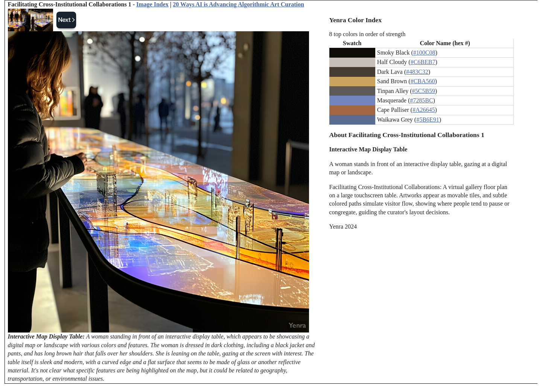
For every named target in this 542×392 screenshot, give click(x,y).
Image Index (152, 4)
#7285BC (421, 100)
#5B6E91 (428, 120)
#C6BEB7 (423, 62)
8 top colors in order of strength (368, 34)
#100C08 (424, 53)
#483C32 (417, 72)
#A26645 (424, 110)
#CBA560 (423, 81)
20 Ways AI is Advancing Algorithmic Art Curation (238, 4)
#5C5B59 (424, 91)
